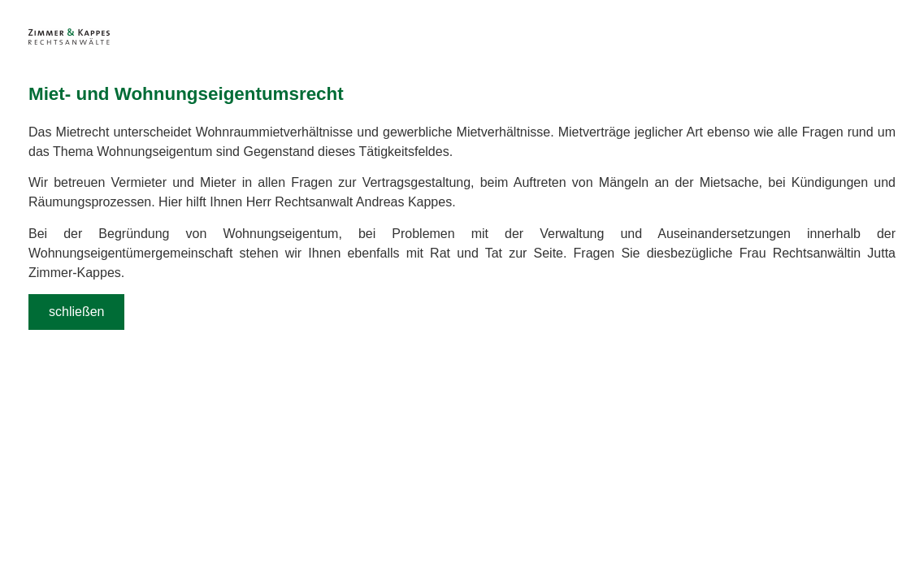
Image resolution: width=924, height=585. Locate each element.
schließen (76, 312)
